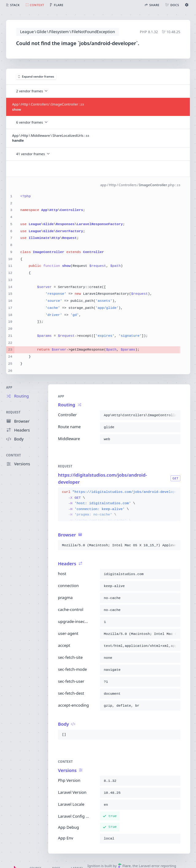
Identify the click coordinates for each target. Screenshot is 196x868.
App (9, 388)
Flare (124, 866)
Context (13, 455)
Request (13, 412)
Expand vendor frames (36, 77)
